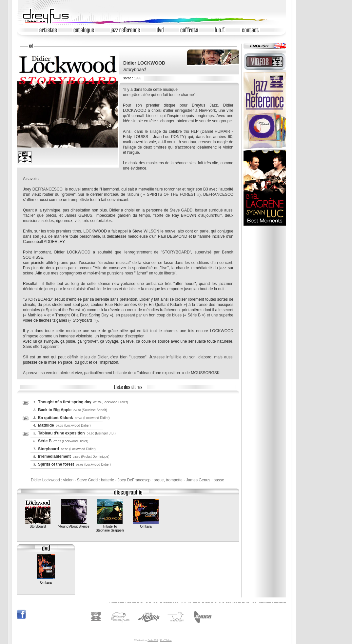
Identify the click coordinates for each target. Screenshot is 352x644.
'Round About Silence (74, 524)
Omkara (146, 524)
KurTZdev (166, 640)
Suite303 (153, 640)
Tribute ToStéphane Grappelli (110, 527)
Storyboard (38, 524)
